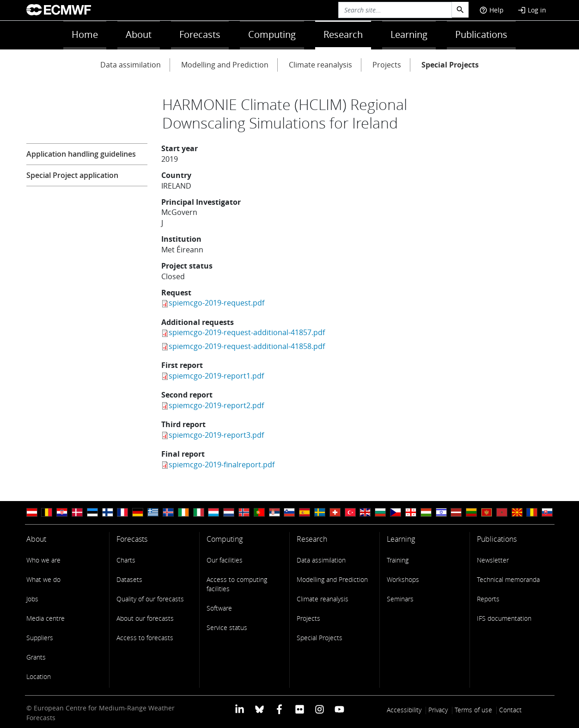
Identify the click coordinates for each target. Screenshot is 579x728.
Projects (387, 65)
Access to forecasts (145, 638)
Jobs (32, 599)
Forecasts (200, 34)
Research (343, 34)
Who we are (43, 560)
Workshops (403, 579)
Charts (126, 560)
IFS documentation (504, 618)
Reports (488, 599)
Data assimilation (131, 65)
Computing (272, 34)
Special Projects (450, 65)
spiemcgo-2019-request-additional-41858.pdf (247, 346)
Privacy (438, 710)
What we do (43, 579)
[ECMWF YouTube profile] (339, 709)
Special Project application (72, 175)
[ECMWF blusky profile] (259, 709)
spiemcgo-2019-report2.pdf (216, 405)
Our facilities (225, 560)
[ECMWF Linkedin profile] (239, 709)
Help (491, 10)
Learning (409, 34)
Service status (227, 627)
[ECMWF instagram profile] (320, 709)
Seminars (400, 599)
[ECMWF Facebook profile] (279, 709)
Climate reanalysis (320, 65)
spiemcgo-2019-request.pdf (216, 303)
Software (219, 608)
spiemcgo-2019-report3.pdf (216, 435)
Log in (532, 10)
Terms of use (473, 710)
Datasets (129, 579)
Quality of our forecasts (150, 599)
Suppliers (40, 638)
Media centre (46, 618)
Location (39, 676)
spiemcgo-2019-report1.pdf (216, 376)
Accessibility (404, 710)
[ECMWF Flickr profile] (300, 709)
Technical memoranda (508, 579)
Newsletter (493, 560)
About (139, 34)
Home (85, 34)
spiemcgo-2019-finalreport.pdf (222, 465)
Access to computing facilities (237, 584)
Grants (36, 657)
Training (398, 560)
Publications (481, 34)
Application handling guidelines (81, 154)
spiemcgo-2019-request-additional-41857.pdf (247, 332)
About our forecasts (145, 618)
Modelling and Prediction (225, 65)
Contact (510, 710)
